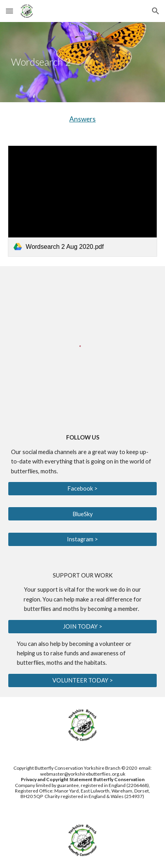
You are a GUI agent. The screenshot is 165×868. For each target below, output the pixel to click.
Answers (82, 119)
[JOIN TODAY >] (82, 626)
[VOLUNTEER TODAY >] (82, 680)
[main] (82, 62)
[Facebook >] (82, 489)
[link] (82, 201)
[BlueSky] (82, 514)
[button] (9, 11)
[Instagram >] (82, 539)
